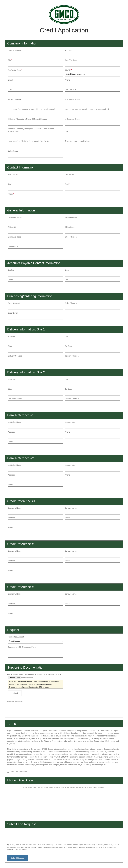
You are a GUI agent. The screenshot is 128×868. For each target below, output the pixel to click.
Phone (67, 80)
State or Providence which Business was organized (87, 109)
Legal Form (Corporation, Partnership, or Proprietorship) (31, 109)
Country (68, 70)
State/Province (71, 60)
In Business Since (72, 99)
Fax (66, 280)
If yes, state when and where (77, 141)
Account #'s (70, 422)
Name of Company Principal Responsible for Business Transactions (31, 130)
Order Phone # (71, 303)
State (10, 346)
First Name (12, 174)
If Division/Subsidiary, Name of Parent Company (28, 119)
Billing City (12, 227)
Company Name (15, 50)
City (9, 60)
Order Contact (14, 303)
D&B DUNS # (70, 90)
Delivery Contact (15, 356)
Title (66, 131)
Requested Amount (16, 637)
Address (68, 50)
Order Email (13, 313)
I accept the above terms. (19, 771)
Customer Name (15, 217)
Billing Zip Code (14, 237)
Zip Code (68, 346)
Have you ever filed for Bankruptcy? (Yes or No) (29, 141)
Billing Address (71, 217)
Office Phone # (71, 237)
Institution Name (15, 422)
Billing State (70, 227)
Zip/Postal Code (15, 70)
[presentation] (26, 835)
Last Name (69, 174)
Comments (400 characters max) (22, 647)
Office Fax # (13, 247)
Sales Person (13, 151)
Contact (11, 270)
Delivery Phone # (72, 356)
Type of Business (15, 99)
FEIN (10, 90)
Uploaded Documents (15, 701)
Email (10, 80)
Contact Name (71, 508)
